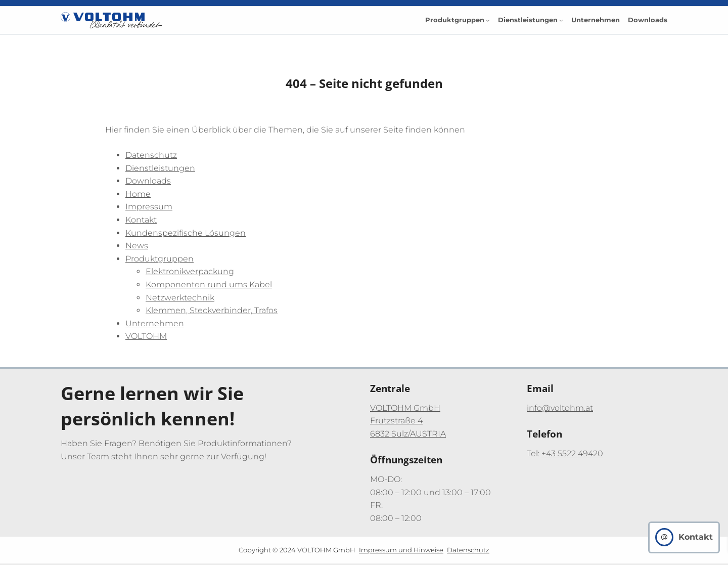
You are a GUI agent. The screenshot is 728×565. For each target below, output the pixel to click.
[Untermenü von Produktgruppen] (488, 20)
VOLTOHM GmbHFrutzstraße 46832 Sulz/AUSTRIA (408, 421)
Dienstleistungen (160, 168)
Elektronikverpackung (190, 271)
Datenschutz (151, 155)
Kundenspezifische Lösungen (186, 233)
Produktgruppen (160, 259)
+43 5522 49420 (572, 453)
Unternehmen (155, 323)
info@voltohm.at (560, 408)
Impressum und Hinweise (401, 550)
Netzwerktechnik (180, 298)
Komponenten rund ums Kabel (209, 285)
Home (138, 194)
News (137, 246)
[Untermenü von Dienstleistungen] (561, 20)
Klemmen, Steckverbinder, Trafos (212, 310)
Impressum (149, 207)
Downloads (148, 181)
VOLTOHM (146, 336)
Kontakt (141, 220)
